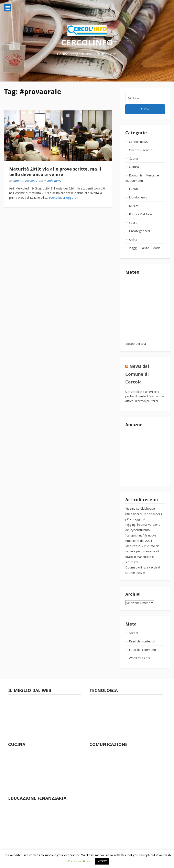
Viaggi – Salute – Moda (145, 248)
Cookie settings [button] (79, 861)
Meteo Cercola (136, 344)
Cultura (134, 167)
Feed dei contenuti (142, 641)
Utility (133, 239)
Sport (133, 223)
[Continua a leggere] (63, 197)
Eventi (133, 189)
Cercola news (138, 142)
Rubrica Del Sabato (142, 214)
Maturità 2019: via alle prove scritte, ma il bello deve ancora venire (55, 172)
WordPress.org (140, 658)
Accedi (133, 633)
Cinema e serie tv (141, 150)
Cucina (133, 158)
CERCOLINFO (87, 42)
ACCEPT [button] (102, 861)
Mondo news (52, 181)
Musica (134, 206)
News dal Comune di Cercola (137, 374)
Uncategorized (139, 231)
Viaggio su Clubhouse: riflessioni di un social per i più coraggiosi (144, 514)
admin (17, 181)
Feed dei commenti (142, 650)
